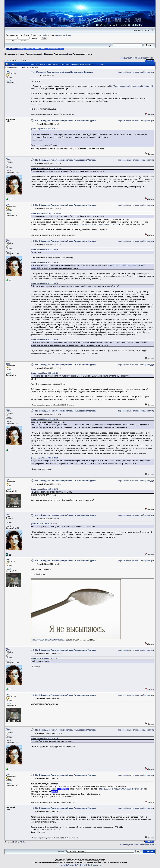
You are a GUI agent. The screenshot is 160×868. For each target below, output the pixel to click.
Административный (34, 54)
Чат (61, 49)
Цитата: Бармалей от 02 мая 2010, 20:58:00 (46, 168)
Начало (12, 49)
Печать (150, 61)
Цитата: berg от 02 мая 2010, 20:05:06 (44, 129)
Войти (44, 49)
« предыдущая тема (128, 58)
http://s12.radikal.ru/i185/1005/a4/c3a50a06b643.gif (96, 224)
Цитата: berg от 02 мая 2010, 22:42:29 (44, 419)
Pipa (8, 159)
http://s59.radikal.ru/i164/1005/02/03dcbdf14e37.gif (121, 789)
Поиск (37, 49)
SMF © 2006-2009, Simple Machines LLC (89, 865)
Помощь (21, 49)
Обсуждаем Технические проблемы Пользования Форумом (68, 54)
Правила (30, 49)
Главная (149, 851)
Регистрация (53, 49)
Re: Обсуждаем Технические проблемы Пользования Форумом (66, 120)
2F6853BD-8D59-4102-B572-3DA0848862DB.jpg (48, 640)
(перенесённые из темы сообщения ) (136, 72)
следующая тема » (146, 58)
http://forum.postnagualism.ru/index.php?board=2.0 (131, 86)
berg (8, 71)
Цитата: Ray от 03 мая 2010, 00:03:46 (44, 524)
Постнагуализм (11, 54)
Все (24, 60)
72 (21, 60)
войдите (46, 35)
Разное (21, 54)
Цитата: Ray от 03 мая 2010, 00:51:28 (44, 658)
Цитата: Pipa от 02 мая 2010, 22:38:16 (44, 373)
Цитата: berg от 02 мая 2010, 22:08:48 (44, 489)
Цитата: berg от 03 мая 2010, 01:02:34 (44, 738)
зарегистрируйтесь (63, 35)
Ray (8, 480)
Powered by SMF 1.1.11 (65, 865)
